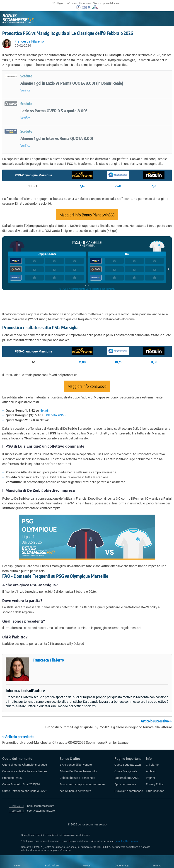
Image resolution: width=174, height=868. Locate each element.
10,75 (118, 362)
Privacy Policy (155, 784)
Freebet (87, 866)
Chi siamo (152, 765)
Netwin (45, 410)
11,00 (82, 362)
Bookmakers (52, 866)
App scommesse (125, 784)
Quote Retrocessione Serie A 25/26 (25, 791)
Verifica (25, 90)
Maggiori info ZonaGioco (87, 386)
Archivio (151, 771)
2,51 (154, 186)
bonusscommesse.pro (41, 806)
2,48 (118, 186)
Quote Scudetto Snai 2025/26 (21, 784)
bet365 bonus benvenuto (75, 791)
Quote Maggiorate (126, 771)
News (17, 866)
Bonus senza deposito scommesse (82, 784)
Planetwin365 (56, 415)
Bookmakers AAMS (127, 778)
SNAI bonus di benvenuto (76, 765)
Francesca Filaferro (48, 660)
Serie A (157, 866)
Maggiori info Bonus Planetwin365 (87, 215)
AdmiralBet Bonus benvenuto (78, 771)
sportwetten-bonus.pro (41, 811)
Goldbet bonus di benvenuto (77, 778)
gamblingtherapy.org (126, 841)
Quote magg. (122, 866)
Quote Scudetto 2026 (128, 765)
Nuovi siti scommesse (129, 791)
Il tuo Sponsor (155, 791)
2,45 (82, 186)
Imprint (150, 778)
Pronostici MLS (12, 778)
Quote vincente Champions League (25, 765)
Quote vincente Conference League (25, 771)
